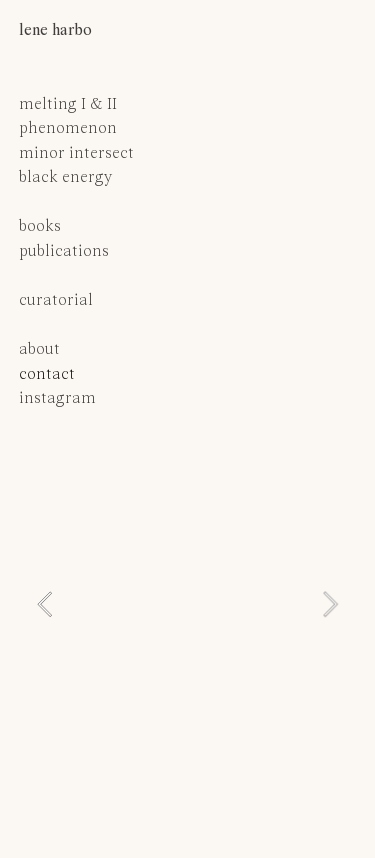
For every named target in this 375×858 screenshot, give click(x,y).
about (39, 350)
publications (66, 252)
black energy (66, 178)
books (40, 227)
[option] (187, 604)
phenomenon (68, 129)
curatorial (56, 301)
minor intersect (76, 154)
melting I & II (68, 105)
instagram (57, 399)
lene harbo (55, 31)
